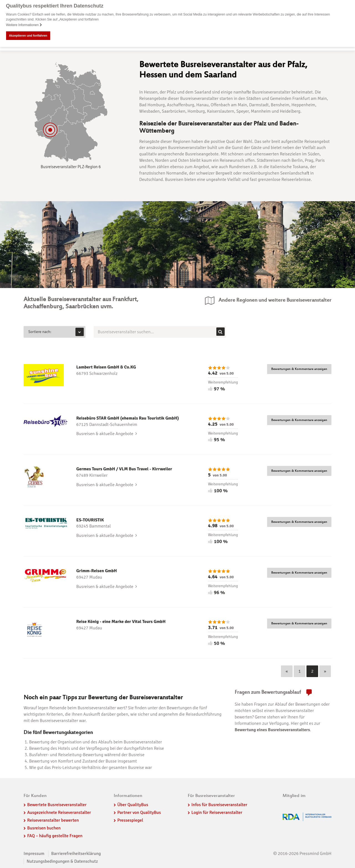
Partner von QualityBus (139, 813)
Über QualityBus (133, 805)
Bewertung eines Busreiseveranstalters (272, 730)
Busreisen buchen (44, 828)
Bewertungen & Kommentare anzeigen (299, 369)
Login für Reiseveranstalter (217, 813)
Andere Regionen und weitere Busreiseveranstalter (275, 300)
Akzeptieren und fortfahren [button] (28, 36)
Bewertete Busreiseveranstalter (57, 805)
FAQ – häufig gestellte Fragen (55, 836)
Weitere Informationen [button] (24, 25)
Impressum (34, 854)
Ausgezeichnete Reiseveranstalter (59, 813)
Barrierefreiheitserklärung (76, 854)
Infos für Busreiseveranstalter (219, 805)
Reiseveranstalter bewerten (53, 820)
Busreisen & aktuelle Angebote (107, 434)
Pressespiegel (130, 820)
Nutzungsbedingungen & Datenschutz (62, 861)
